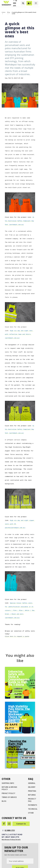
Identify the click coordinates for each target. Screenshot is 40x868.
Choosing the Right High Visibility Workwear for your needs (18, 727)
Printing (32, 772)
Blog (9, 12)
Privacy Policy (8, 774)
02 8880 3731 (10, 811)
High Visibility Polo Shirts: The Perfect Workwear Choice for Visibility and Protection (19, 695)
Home (4, 12)
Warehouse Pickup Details (11, 821)
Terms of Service (9, 778)
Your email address (16, 842)
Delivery (32, 768)
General (32, 764)
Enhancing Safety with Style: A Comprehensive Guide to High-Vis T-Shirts (19, 659)
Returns (32, 776)
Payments (33, 786)
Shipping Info (8, 764)
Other (31, 794)
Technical (33, 790)
